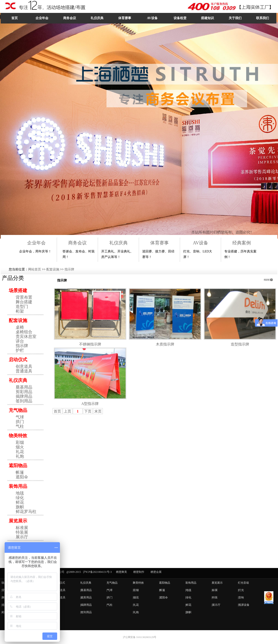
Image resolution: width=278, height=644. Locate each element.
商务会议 (70, 18)
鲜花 (20, 502)
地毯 (20, 493)
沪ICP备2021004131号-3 (97, 572)
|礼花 (136, 605)
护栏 (20, 350)
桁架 (20, 311)
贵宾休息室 (26, 337)
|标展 (215, 590)
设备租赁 (180, 18)
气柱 (20, 426)
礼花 (20, 452)
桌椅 (20, 327)
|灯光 (241, 590)
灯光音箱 (243, 583)
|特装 (215, 597)
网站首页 (35, 269)
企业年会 (42, 18)
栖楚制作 (139, 572)
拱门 (20, 422)
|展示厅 (216, 605)
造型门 (22, 307)
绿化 (20, 498)
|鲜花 (188, 605)
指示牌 (69, 269)
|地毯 (188, 590)
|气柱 (109, 605)
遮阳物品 (18, 465)
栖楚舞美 (121, 572)
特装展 (22, 532)
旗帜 (20, 507)
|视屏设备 (244, 605)
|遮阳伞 (163, 597)
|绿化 (188, 597)
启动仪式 (18, 360)
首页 (15, 18)
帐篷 (20, 472)
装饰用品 (18, 486)
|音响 (241, 597)
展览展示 (18, 521)
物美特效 (18, 436)
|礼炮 (136, 612)
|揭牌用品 (86, 605)
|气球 (109, 590)
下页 (88, 411)
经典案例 (242, 243)
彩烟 (20, 442)
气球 (20, 417)
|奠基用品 (86, 590)
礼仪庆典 (97, 18)
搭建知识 (207, 18)
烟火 (20, 447)
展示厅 (22, 537)
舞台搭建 (24, 302)
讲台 (20, 341)
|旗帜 (188, 612)
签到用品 (24, 401)
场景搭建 (18, 290)
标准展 (22, 528)
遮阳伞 (22, 477)
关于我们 (235, 18)
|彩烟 (136, 590)
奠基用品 (24, 387)
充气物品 (18, 410)
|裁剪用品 (86, 597)
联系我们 (263, 18)
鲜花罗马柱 (26, 512)
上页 (68, 411)
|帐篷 (162, 590)
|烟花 (136, 597)
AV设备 (152, 18)
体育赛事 (125, 18)
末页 (98, 411)
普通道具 (24, 371)
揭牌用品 (24, 396)
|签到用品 (86, 612)
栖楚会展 (156, 572)
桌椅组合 (24, 332)
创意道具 (24, 366)
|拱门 (109, 597)
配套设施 (53, 269)
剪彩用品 (24, 392)
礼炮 (20, 456)
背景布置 (24, 297)
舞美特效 (138, 583)
